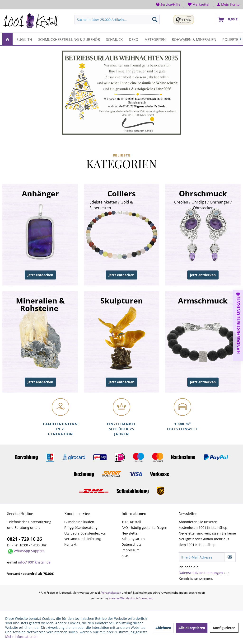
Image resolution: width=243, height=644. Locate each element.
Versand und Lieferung (83, 539)
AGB (125, 556)
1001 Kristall (131, 522)
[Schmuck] (114, 39)
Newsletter (130, 533)
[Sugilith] (24, 39)
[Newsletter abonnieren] (230, 557)
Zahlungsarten (133, 539)
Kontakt (70, 544)
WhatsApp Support (29, 551)
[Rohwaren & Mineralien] (194, 39)
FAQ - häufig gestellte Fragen (144, 528)
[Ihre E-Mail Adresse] (202, 557)
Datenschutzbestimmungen (201, 573)
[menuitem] (199, 4)
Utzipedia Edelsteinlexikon (85, 533)
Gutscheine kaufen (79, 522)
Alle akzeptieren (192, 628)
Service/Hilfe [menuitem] (168, 4)
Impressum (131, 550)
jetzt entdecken (40, 275)
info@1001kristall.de (34, 562)
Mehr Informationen (21, 637)
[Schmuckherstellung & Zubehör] (69, 39)
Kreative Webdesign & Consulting (131, 598)
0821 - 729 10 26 (25, 539)
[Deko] (134, 39)
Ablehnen (163, 628)
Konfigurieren (224, 628)
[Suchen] (155, 19)
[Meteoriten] (155, 39)
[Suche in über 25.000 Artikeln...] (117, 19)
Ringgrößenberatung (81, 528)
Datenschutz (131, 544)
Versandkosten (111, 593)
